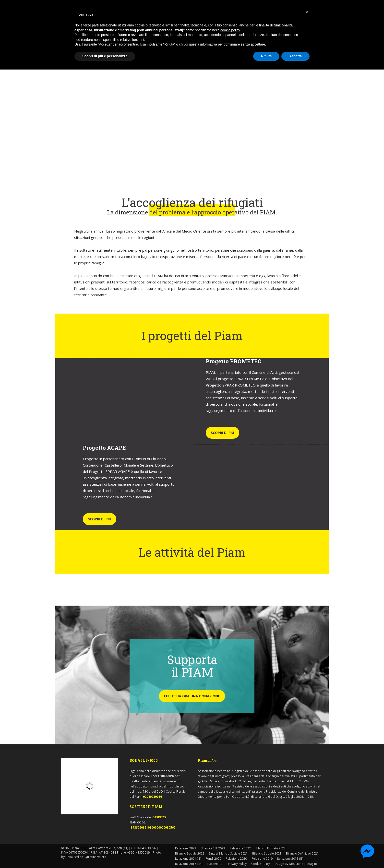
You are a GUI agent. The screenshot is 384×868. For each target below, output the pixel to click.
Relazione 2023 (186, 848)
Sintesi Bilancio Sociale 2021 (228, 853)
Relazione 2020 (236, 859)
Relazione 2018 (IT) (290, 859)
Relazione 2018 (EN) (189, 864)
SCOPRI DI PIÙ (222, 433)
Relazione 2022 (240, 848)
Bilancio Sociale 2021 (267, 853)
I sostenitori (215, 864)
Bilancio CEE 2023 (213, 848)
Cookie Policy (261, 864)
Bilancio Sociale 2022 (190, 853)
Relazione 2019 (262, 859)
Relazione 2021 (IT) (188, 859)
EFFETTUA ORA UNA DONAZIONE (192, 696)
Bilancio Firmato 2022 (270, 848)
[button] (307, 12)
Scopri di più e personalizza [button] (105, 56)
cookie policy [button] (230, 30)
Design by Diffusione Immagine (296, 864)
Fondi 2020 (213, 859)
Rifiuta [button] (266, 56)
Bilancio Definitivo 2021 (302, 853)
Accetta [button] (295, 56)
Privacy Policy (237, 864)
